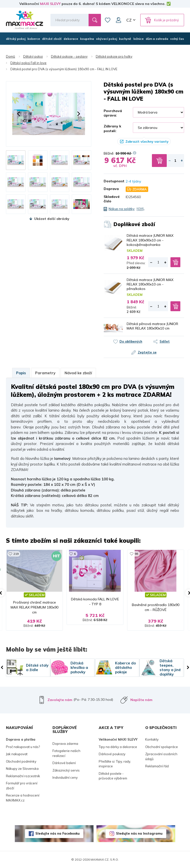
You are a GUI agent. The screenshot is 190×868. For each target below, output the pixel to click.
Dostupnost (111, 181)
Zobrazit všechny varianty (147, 141)
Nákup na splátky (122, 209)
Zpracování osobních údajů (161, 756)
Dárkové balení (64, 763)
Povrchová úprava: (113, 113)
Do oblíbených (131, 341)
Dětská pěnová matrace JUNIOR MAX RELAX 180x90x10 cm (152, 326)
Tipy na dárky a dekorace (118, 747)
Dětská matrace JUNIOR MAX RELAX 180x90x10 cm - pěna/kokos (150, 284)
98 (136, 554)
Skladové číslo (111, 199)
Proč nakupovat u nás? (23, 747)
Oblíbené (108, 20)
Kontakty (152, 739)
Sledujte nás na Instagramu (139, 833)
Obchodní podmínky (21, 761)
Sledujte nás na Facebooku (58, 833)
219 (16, 554)
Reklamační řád (157, 766)
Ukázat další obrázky (52, 219)
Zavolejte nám (60, 700)
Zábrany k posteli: (112, 128)
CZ (129, 20)
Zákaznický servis (66, 770)
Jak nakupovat (17, 754)
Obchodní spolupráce (162, 747)
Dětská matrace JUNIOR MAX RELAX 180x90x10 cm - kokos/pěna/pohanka (150, 240)
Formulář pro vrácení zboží (22, 786)
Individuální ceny (65, 777)
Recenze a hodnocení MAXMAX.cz (23, 798)
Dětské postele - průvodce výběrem (113, 776)
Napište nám (141, 700)
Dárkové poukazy (112, 754)
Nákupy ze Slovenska (22, 769)
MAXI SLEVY (50, 4)
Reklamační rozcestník (23, 776)
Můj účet (119, 20)
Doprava (111, 189)
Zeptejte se (147, 352)
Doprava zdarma (65, 744)
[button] (19, 114)
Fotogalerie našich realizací (66, 753)
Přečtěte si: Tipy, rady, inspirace (115, 764)
